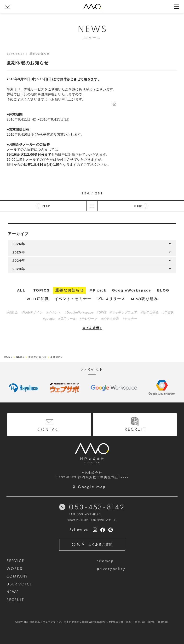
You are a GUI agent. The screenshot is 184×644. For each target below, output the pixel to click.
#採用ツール (67, 319)
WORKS (14, 569)
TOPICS (41, 290)
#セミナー (130, 319)
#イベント (54, 312)
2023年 (19, 269)
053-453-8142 (97, 508)
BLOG (163, 290)
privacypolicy (111, 569)
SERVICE (15, 561)
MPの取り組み (144, 299)
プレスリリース (111, 299)
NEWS (13, 592)
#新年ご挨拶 (150, 312)
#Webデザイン (32, 312)
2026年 (19, 244)
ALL (21, 290)
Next (139, 206)
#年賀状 (168, 312)
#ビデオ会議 (110, 319)
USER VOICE (19, 584)
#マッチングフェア (124, 312)
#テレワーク (89, 319)
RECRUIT (15, 600)
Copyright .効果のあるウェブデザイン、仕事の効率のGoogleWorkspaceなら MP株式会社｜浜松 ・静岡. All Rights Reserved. (92, 622)
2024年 (19, 261)
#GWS (101, 312)
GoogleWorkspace (132, 290)
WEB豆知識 (38, 299)
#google (49, 319)
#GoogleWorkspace (79, 312)
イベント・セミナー (73, 299)
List (92, 206)
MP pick (98, 290)
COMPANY (17, 577)
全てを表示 (92, 328)
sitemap (105, 561)
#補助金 (12, 312)
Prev (46, 206)
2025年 (19, 252)
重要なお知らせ (70, 290)
